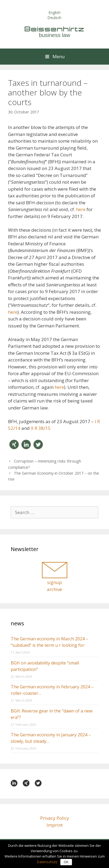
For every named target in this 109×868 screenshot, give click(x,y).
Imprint (55, 825)
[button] (14, 444)
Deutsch (54, 18)
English (55, 12)
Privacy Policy (55, 818)
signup (54, 582)
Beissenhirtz (55, 29)
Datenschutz (47, 862)
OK (66, 862)
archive (54, 589)
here (81, 209)
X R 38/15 (41, 428)
